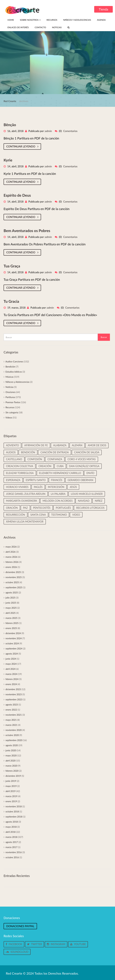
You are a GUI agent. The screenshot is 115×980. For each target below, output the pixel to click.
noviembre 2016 (14, 852)
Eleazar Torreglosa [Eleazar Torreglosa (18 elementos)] (20, 473)
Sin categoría (12, 412)
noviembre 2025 (14, 577)
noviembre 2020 (14, 730)
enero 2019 (11, 801)
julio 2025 (10, 598)
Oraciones (11, 392)
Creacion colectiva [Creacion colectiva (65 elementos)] (20, 466)
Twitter (35, 944)
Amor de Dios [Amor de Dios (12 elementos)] (97, 445)
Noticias (57, 27)
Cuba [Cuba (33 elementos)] (60, 466)
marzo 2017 (11, 847)
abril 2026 (11, 552)
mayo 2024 (11, 664)
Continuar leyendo (22, 146)
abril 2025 (11, 613)
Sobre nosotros (30, 20)
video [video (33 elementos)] (76, 515)
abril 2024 (11, 669)
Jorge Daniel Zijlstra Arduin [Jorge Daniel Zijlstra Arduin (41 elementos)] (26, 494)
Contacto (40, 27)
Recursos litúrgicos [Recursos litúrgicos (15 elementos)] (90, 508)
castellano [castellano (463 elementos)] (14, 459)
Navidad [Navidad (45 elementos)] (84, 501)
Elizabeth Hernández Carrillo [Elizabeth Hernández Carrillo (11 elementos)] (60, 473)
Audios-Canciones (14, 361)
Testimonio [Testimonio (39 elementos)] (59, 515)
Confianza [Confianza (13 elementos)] (55, 459)
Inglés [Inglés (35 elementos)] (38, 487)
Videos (9, 417)
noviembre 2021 (14, 715)
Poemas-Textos (13, 402)
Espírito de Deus (17, 195)
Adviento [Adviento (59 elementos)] (12, 445)
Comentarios (70, 131)
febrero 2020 (12, 771)
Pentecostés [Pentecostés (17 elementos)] (42, 508)
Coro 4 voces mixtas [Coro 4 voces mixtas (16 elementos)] (82, 459)
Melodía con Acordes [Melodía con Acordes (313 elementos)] (57, 501)
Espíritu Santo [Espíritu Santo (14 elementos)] (36, 480)
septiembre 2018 (14, 817)
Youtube (78, 944)
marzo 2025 (11, 618)
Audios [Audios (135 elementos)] (11, 452)
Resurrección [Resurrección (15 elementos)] (15, 515)
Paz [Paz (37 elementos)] (25, 508)
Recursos (52, 20)
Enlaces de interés (18, 27)
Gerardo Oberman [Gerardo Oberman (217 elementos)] (80, 480)
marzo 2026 (11, 557)
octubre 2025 (12, 582)
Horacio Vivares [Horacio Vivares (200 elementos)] (17, 487)
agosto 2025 (12, 592)
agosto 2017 (12, 842)
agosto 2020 (12, 745)
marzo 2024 (11, 674)
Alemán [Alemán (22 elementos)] (77, 445)
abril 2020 (11, 761)
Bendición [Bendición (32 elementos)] (28, 452)
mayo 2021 (11, 720)
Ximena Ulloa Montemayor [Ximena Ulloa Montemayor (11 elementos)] (25, 522)
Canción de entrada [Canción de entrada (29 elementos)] (55, 452)
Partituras (10, 397)
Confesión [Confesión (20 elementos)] (35, 459)
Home (11, 20)
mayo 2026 (11, 547)
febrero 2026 (12, 562)
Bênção (10, 125)
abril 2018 (11, 832)
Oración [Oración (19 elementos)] (12, 508)
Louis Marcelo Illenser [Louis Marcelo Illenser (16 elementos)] (87, 494)
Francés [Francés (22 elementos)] (57, 480)
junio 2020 (11, 750)
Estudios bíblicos (14, 372)
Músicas (10, 377)
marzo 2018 (11, 837)
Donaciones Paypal (20, 926)
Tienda (103, 9)
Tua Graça (12, 266)
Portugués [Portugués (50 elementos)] (63, 508)
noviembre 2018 (14, 806)
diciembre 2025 (13, 572)
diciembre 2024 (13, 633)
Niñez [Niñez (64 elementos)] (99, 501)
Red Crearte (10, 101)
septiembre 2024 (14, 648)
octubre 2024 (12, 643)
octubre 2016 (12, 857)
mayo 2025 (11, 608)
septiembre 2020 (14, 740)
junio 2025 (11, 603)
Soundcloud (17, 952)
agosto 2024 (12, 654)
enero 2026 (11, 567)
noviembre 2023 (14, 694)
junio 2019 (11, 781)
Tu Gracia (11, 301)
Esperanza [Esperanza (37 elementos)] (13, 480)
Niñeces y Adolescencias (77, 20)
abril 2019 (11, 791)
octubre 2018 (12, 811)
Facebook (14, 944)
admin (49, 131)
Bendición (10, 367)
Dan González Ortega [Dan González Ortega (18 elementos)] (84, 466)
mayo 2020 (11, 755)
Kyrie (8, 160)
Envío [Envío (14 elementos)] (90, 473)
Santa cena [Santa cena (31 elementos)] (38, 515)
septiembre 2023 (14, 699)
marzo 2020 (11, 766)
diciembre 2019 (13, 776)
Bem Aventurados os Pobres (27, 231)
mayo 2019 (11, 786)
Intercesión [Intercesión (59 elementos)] (56, 487)
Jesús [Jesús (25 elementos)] (73, 487)
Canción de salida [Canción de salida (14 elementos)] (87, 452)
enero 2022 (11, 710)
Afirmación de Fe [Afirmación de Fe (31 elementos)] (36, 445)
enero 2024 (11, 684)
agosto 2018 (12, 822)
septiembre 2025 (14, 587)
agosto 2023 (12, 705)
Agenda (101, 20)
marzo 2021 (11, 725)
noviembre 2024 (14, 638)
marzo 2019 (11, 796)
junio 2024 (11, 659)
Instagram (56, 944)
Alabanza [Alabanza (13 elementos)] (60, 445)
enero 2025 (11, 628)
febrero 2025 (12, 623)
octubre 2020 (12, 735)
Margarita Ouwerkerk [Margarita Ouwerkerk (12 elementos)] (22, 501)
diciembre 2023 (13, 689)
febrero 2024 (12, 679)
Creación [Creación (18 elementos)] (45, 466)
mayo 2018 (11, 827)
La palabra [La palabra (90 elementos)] (58, 494)
